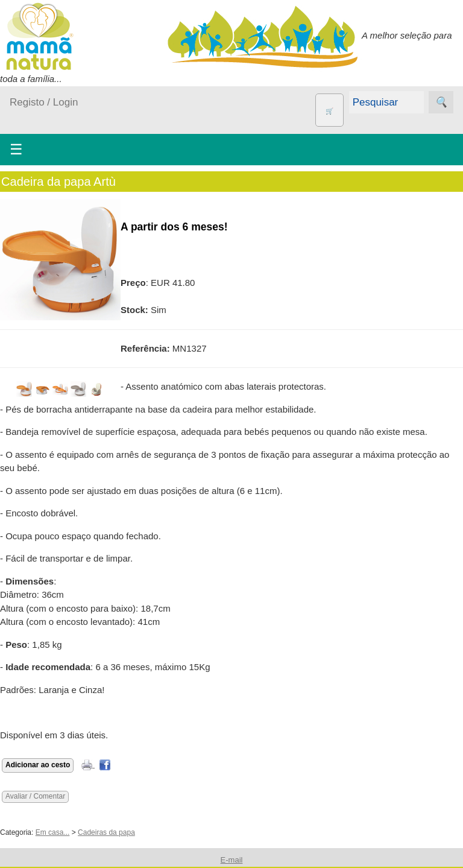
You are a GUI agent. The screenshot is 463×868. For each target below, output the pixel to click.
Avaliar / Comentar (35, 796)
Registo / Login (44, 102)
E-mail (232, 860)
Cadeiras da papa (106, 832)
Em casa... (53, 832)
